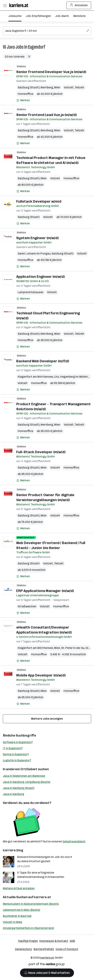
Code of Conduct (67, 949)
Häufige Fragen (28, 941)
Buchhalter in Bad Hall (17, 916)
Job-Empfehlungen (38, 16)
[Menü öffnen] (5, 5)
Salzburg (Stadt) (29, 87)
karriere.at (42, 897)
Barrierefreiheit (44, 949)
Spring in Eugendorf (16, 754)
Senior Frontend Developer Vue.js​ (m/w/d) (51, 72)
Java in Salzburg (13, 794)
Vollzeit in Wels (13, 922)
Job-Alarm (62, 16)
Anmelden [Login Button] (79, 5)
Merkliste (79, 16)
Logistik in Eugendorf (17, 760)
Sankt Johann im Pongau (34, 254)
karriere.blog (13, 850)
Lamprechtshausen (31, 292)
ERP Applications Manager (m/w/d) (45, 591)
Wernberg (47, 87)
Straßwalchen (27, 606)
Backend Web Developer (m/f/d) (43, 361)
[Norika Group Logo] (47, 965)
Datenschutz (24, 949)
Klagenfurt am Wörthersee (35, 377)
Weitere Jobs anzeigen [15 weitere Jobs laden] (47, 719)
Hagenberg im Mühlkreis (76, 377)
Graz (88, 648)
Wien (57, 87)
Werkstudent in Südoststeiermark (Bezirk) (31, 904)
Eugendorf (37, 47)
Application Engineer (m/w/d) (40, 277)
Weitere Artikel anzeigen (19, 888)
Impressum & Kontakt (54, 941)
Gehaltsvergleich (74, 841)
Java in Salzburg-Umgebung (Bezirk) (27, 782)
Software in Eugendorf (18, 742)
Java (11, 47)
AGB (72, 941)
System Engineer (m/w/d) (37, 238)
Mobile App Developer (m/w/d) (41, 675)
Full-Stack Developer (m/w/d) (41, 452)
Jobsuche (15, 16)
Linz (57, 377)
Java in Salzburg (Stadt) (19, 788)
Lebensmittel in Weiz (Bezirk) (21, 910)
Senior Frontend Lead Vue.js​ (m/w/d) (46, 115)
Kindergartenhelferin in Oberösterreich (29, 928)
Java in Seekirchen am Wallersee (24, 776)
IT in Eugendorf (13, 748)
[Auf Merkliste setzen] (23, 100)
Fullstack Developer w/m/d (39, 201)
